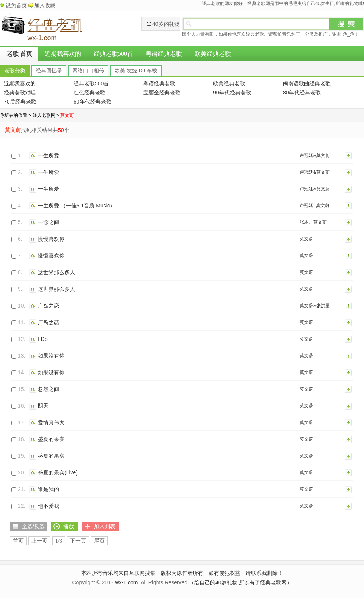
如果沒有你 (51, 356)
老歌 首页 (19, 54)
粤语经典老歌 (164, 54)
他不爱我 (49, 506)
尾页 (99, 541)
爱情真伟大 (51, 422)
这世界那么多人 (56, 272)
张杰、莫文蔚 (313, 222)
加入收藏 (45, 5)
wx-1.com (127, 582)
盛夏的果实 (51, 439)
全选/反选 (33, 526)
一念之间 (49, 222)
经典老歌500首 (113, 54)
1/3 (59, 541)
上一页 (39, 541)
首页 (18, 541)
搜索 (346, 24)
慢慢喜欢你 (51, 239)
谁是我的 (49, 489)
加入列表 (349, 155)
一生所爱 (49, 155)
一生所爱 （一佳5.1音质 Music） (77, 206)
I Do (43, 339)
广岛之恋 (49, 306)
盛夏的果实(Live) (58, 472)
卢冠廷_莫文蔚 (315, 206)
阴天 (43, 406)
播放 (34, 155)
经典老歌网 (44, 115)
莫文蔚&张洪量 (315, 306)
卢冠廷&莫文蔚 (315, 155)
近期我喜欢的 (63, 54)
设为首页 (16, 5)
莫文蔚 (306, 239)
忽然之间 (49, 389)
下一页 (78, 541)
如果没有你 (51, 372)
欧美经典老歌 (213, 54)
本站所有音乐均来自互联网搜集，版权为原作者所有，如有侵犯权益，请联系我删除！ (182, 573)
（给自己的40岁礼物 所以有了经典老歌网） (240, 582)
